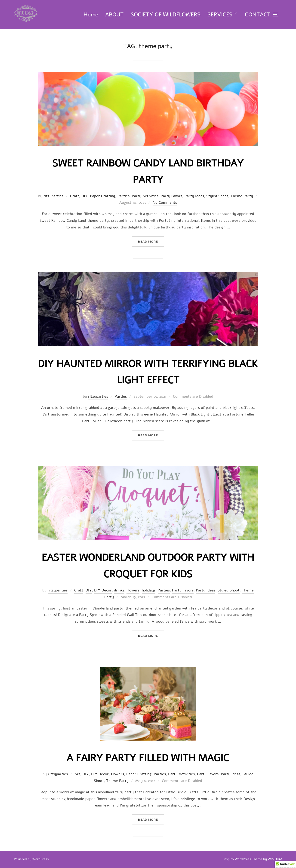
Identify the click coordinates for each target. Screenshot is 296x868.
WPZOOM (275, 859)
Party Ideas (194, 196)
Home (91, 15)
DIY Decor (103, 590)
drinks (119, 590)
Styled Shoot (217, 196)
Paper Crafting (103, 196)
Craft (75, 196)
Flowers (133, 590)
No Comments (165, 203)
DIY (85, 196)
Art (77, 774)
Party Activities (145, 196)
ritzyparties (53, 196)
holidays (149, 590)
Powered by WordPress (31, 859)
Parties (123, 196)
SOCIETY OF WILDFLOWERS (166, 15)
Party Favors (171, 196)
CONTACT (258, 15)
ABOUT (114, 15)
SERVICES (223, 15)
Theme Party (242, 196)
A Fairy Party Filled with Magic (148, 758)
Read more (151, 241)
